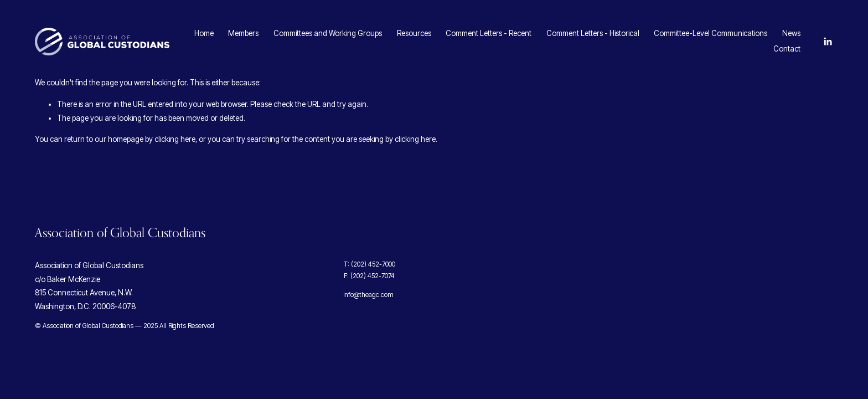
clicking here (175, 139)
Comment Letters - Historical (593, 33)
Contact (787, 49)
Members (243, 33)
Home (204, 33)
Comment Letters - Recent (489, 33)
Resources (414, 33)
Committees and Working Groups (328, 33)
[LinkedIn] (828, 42)
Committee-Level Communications (711, 33)
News (791, 33)
